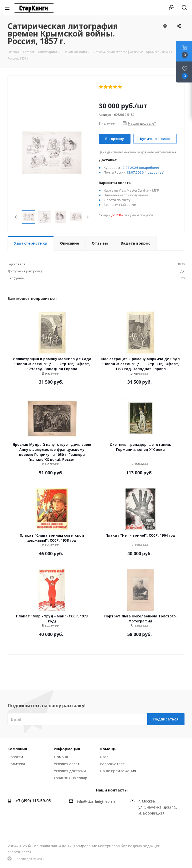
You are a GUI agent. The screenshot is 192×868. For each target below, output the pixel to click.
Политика (16, 764)
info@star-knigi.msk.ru (96, 801)
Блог (104, 757)
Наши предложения (118, 771)
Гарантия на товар (70, 778)
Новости (15, 757)
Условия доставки (70, 771)
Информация (67, 749)
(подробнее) (149, 168)
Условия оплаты (68, 764)
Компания (17, 749)
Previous (16, 217)
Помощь (62, 757)
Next (88, 217)
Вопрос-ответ (112, 764)
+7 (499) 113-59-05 (33, 801)
